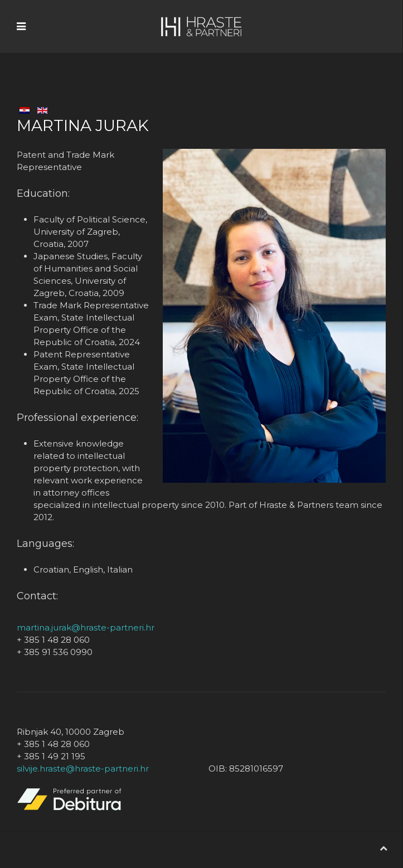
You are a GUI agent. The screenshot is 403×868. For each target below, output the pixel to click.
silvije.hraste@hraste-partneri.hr (83, 768)
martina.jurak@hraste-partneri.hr (86, 627)
